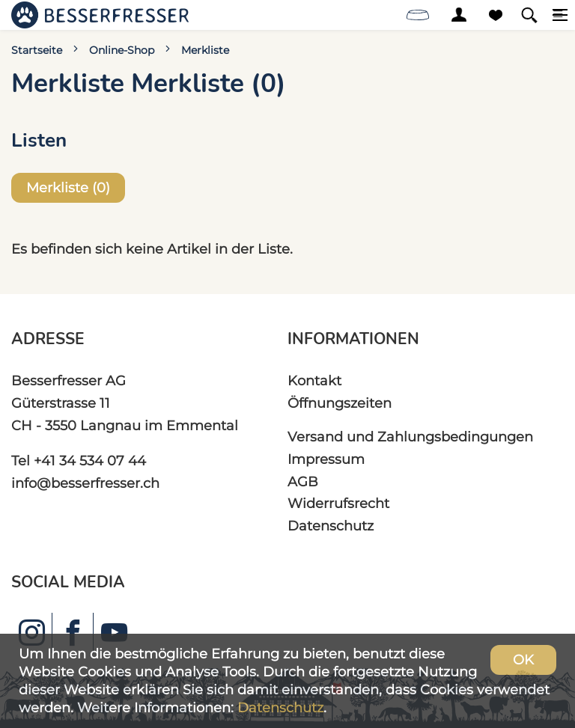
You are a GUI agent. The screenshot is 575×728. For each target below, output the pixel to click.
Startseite (37, 50)
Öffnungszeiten (340, 403)
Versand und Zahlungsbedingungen (410, 437)
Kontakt (314, 380)
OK (523, 660)
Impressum (326, 459)
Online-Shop (122, 50)
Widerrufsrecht (338, 503)
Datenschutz (331, 526)
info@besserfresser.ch (85, 483)
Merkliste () (68, 187)
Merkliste (205, 50)
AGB (303, 481)
